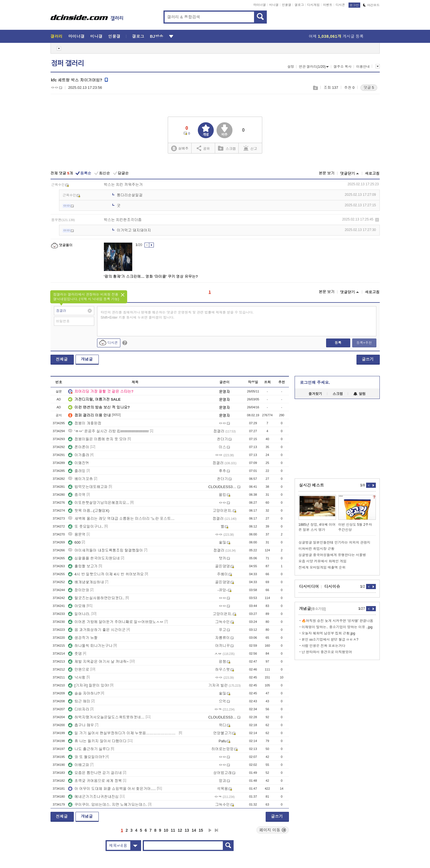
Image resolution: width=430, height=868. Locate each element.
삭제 (377, 220)
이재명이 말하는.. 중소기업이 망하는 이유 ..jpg (337, 627)
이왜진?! (78, 463)
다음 (210, 830)
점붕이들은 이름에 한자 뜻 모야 (97, 439)
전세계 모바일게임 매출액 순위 (322, 568)
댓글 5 (369, 88)
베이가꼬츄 (80, 479)
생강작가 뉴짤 (83, 638)
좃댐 (75, 654)
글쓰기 (368, 359)
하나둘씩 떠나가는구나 (90, 646)
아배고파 (79, 765)
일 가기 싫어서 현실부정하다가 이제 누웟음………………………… (123, 733)
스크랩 (315, 88)
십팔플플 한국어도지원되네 (94, 558)
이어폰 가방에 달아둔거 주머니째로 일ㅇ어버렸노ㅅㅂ (116, 622)
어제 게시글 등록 (336, 36)
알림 (359, 394)
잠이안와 (79, 590)
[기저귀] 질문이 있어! (89, 685)
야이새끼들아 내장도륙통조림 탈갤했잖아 (105, 550)
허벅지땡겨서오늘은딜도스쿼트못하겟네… (106, 717)
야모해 (77, 606)
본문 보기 (327, 173)
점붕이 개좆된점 (85, 423)
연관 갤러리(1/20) (314, 67)
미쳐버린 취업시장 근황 (317, 549)
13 (187, 830)
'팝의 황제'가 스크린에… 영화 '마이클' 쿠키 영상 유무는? (151, 277)
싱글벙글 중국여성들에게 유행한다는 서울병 (332, 555)
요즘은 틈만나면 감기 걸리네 (95, 773)
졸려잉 (77, 471)
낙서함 (77, 677)
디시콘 (340, 5)
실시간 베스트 (312, 485)
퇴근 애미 (79, 701)
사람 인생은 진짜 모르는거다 (324, 646)
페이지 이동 (273, 830)
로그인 (354, 5)
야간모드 (371, 5)
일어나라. (79, 614)
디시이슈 (332, 587)
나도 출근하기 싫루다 (89, 749)
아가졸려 (79, 455)
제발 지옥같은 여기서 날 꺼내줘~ (98, 662)
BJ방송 (157, 36)
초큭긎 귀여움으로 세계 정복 (95, 781)
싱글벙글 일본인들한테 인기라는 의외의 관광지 (334, 543)
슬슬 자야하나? (84, 693)
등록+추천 (364, 343)
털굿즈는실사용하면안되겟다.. (96, 598)
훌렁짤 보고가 (83, 566)
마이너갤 (260, 5)
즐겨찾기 (315, 394)
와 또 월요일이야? (86, 757)
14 (194, 830)
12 (180, 830)
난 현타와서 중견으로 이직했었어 (327, 652)
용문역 (77, 534)
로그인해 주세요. (315, 382)
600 (74, 542)
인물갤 (287, 5)
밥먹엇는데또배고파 (88, 487)
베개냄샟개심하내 (86, 582)
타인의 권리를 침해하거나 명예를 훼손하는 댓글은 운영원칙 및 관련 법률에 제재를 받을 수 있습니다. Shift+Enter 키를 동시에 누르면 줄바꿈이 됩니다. (177, 315)
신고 (250, 148)
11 (173, 830)
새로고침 (372, 174)
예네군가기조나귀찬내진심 (93, 797)
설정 (291, 67)
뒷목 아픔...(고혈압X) (89, 511)
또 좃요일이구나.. (86, 527)
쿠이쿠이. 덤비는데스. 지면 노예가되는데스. (108, 805)
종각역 (77, 495)
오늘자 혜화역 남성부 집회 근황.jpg (329, 633)
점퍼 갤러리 (68, 63)
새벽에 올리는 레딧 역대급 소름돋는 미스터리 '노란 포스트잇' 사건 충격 (123, 519)
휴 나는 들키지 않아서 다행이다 (97, 741)
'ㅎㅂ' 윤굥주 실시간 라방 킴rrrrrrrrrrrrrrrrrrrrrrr (108, 431)
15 (201, 830)
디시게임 (313, 5)
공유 (203, 148)
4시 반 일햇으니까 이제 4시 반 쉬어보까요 (106, 574)
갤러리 (57, 36)
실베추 (180, 149)
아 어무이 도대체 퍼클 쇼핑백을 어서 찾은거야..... (112, 789)
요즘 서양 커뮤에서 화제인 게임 (323, 561)
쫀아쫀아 (79, 447)
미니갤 (274, 5)
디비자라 (79, 709)
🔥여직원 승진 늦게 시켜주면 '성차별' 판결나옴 (337, 621)
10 (166, 830)
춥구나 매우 (81, 725)
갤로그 (299, 5)
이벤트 (328, 5)
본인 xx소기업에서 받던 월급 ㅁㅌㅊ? (330, 640)
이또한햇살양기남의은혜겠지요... (99, 503)
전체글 (62, 359)
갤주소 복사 (342, 67)
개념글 (87, 359)
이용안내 (363, 67)
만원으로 (79, 670)
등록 (338, 343)
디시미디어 (309, 587)
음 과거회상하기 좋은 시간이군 (97, 630)
